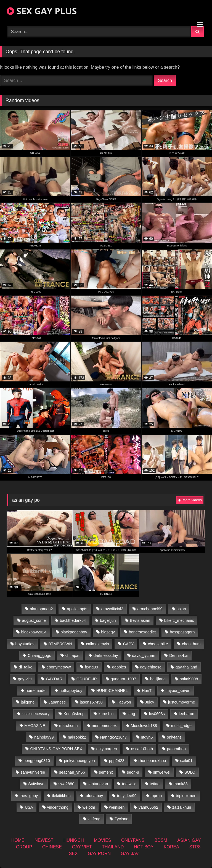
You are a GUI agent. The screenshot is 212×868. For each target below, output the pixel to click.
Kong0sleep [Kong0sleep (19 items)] (74, 714)
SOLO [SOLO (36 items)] (190, 772)
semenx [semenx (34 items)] (106, 772)
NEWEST (44, 840)
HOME (18, 840)
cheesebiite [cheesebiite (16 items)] (158, 644)
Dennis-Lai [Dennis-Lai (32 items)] (179, 655)
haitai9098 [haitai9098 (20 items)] (189, 679)
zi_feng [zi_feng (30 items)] (94, 819)
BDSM (161, 840)
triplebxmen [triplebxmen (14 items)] (186, 796)
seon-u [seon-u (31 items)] (133, 772)
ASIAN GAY (189, 840)
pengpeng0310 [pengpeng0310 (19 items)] (37, 761)
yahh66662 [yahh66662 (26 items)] (148, 807)
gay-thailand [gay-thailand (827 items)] (186, 667)
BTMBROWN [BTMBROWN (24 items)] (60, 644)
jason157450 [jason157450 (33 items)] (91, 702)
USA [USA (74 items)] (29, 807)
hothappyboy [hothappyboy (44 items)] (71, 691)
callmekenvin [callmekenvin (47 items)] (98, 644)
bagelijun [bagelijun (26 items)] (108, 620)
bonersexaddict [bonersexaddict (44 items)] (142, 632)
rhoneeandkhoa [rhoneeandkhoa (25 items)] (152, 761)
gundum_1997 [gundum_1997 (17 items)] (123, 679)
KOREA (171, 847)
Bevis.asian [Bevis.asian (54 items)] (140, 620)
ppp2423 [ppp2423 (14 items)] (117, 761)
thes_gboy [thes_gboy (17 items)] (29, 796)
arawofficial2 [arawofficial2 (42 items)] (112, 609)
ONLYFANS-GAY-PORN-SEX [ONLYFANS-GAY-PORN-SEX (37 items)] (56, 749)
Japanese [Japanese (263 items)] (57, 702)
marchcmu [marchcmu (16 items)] (68, 726)
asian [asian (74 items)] (181, 609)
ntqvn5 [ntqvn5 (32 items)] (147, 737)
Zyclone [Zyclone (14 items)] (121, 819)
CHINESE (52, 847)
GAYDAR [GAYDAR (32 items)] (54, 679)
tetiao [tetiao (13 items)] (155, 784)
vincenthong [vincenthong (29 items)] (58, 807)
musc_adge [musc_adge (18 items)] (181, 726)
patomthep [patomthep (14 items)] (176, 749)
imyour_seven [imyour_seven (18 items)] (178, 691)
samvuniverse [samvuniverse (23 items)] (33, 772)
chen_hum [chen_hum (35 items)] (191, 644)
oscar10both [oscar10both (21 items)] (142, 749)
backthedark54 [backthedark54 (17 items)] (73, 620)
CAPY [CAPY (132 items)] (128, 644)
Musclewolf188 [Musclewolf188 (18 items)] (144, 726)
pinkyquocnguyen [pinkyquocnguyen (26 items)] (79, 761)
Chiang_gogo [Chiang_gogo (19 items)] (39, 655)
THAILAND (113, 847)
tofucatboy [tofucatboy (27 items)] (94, 796)
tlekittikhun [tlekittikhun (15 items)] (61, 796)
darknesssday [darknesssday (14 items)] (106, 655)
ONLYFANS (133, 840)
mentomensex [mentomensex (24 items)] (104, 726)
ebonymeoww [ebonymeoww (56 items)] (59, 667)
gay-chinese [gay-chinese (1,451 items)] (151, 667)
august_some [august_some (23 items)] (34, 620)
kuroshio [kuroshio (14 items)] (106, 714)
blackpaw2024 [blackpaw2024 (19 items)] (34, 632)
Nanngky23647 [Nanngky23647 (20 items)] (114, 737)
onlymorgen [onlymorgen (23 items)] (107, 749)
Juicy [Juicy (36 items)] (149, 702)
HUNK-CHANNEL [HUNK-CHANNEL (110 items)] (112, 691)
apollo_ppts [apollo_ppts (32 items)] (77, 609)
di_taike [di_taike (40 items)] (26, 667)
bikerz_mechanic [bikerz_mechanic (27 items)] (179, 620)
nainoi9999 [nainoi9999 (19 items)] (44, 737)
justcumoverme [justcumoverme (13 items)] (182, 702)
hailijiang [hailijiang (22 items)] (158, 679)
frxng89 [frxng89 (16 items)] (91, 667)
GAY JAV (130, 854)
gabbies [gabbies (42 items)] (119, 667)
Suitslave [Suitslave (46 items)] (36, 784)
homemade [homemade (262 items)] (36, 691)
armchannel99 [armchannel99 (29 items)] (150, 609)
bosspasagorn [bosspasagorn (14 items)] (182, 632)
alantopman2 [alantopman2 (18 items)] (41, 609)
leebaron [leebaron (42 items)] (187, 714)
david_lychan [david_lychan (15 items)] (144, 655)
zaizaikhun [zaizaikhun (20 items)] (182, 807)
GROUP (24, 847)
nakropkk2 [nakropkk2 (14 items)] (77, 737)
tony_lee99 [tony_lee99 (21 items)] (127, 796)
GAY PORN (99, 854)
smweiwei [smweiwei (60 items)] (162, 772)
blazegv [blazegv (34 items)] (108, 632)
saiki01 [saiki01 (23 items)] (186, 761)
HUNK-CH (74, 840)
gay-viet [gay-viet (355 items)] (25, 679)
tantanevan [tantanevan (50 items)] (98, 784)
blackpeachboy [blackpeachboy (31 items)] (74, 632)
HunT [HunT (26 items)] (147, 691)
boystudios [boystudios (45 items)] (25, 644)
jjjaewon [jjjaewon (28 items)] (124, 702)
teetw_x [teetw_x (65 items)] (129, 784)
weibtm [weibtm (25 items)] (89, 807)
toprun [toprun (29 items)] (156, 796)
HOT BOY (144, 847)
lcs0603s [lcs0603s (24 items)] (157, 714)
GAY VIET (82, 847)
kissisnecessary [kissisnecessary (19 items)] (35, 714)
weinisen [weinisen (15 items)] (117, 807)
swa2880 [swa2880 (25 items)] (67, 784)
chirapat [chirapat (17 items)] (72, 655)
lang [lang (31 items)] (131, 714)
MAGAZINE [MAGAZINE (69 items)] (35, 726)
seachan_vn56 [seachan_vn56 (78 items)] (72, 772)
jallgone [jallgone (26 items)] (28, 702)
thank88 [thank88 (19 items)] (181, 784)
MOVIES (102, 840)
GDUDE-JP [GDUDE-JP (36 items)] (87, 679)
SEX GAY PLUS (42, 11)
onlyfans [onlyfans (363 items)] (174, 737)
